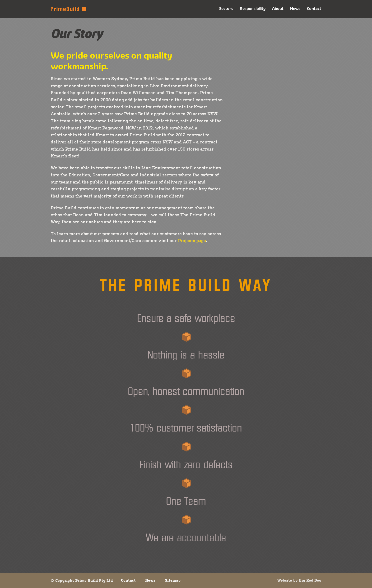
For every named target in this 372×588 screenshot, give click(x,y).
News (295, 9)
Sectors (226, 9)
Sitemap (173, 580)
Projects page (192, 241)
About (278, 9)
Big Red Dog (310, 580)
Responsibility (253, 9)
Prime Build (69, 9)
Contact (314, 9)
